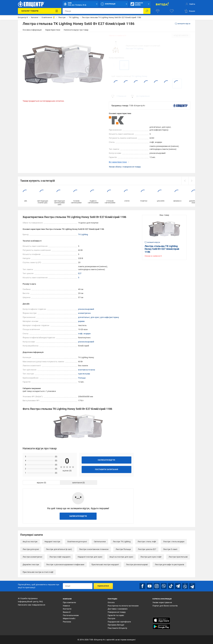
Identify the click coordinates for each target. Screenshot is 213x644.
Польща (82, 378)
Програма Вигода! (116, 625)
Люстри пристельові (178, 557)
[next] (192, 181)
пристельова (84, 374)
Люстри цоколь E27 (147, 549)
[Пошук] (147, 11)
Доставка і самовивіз (118, 609)
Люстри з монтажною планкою (94, 549)
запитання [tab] (77, 483)
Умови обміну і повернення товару (125, 167)
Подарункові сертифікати (119, 622)
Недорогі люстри (52, 542)
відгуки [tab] (40, 483)
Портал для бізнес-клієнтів (165, 606)
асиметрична (84, 313)
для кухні (95, 317)
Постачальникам (71, 615)
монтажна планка (87, 370)
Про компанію (69, 602)
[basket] (190, 11)
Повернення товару (117, 612)
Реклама (67, 622)
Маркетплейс (69, 618)
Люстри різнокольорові (137, 565)
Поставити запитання (106, 469)
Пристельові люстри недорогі (105, 565)
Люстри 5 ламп (170, 549)
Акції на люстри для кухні (121, 557)
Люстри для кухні (31, 549)
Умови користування (162, 602)
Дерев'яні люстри (31, 565)
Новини (66, 606)
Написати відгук (106, 460)
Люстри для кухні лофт (151, 557)
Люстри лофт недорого (60, 557)
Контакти (67, 609)
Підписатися (103, 586)
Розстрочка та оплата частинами (123, 606)
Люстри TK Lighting (135, 49)
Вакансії (67, 612)
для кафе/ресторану (110, 317)
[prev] (185, 181)
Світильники (100, 542)
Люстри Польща (123, 549)
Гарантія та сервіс (116, 615)
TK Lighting (83, 234)
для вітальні (84, 317)
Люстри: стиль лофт (147, 542)
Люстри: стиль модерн (174, 542)
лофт (80, 334)
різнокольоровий (86, 309)
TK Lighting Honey (139, 76)
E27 (80, 273)
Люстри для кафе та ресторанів (170, 565)
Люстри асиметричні (32, 557)
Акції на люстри (30, 542)
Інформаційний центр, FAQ (30, 602)
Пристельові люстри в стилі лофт (38, 572)
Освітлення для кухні (77, 542)
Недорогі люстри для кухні (90, 557)
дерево (81, 321)
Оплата (111, 602)
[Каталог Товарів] (40, 11)
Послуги (111, 618)
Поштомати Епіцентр (117, 628)
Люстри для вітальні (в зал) (59, 549)
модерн (87, 334)
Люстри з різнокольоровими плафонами (65, 565)
